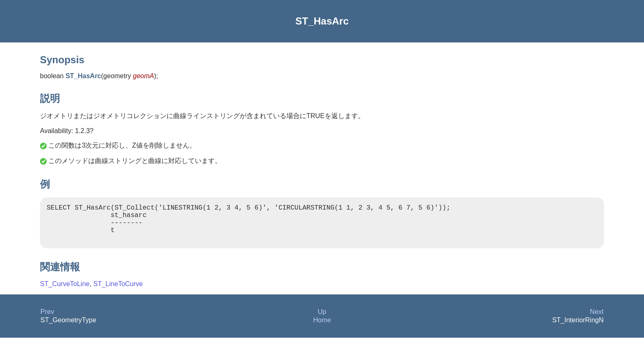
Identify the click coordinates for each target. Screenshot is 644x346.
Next (597, 320)
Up (322, 320)
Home (322, 328)
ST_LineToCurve (118, 292)
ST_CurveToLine (65, 292)
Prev (47, 320)
